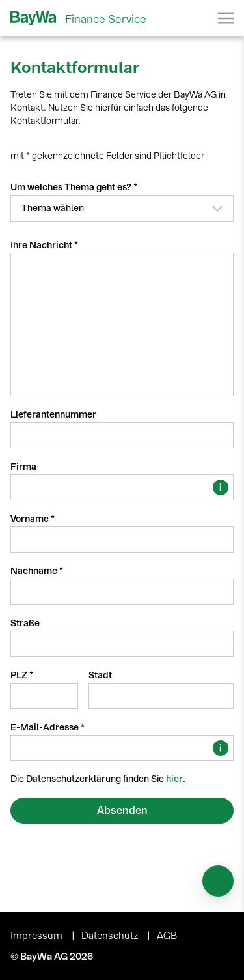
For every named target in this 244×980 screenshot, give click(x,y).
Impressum (38, 936)
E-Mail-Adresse (46, 728)
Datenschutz (111, 936)
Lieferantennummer (53, 415)
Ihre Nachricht (42, 245)
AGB (167, 936)
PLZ (20, 675)
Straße (25, 623)
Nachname (35, 571)
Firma (23, 467)
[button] (122, 209)
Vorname (31, 519)
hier (174, 779)
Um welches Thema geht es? (72, 187)
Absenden (122, 810)
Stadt (100, 675)
